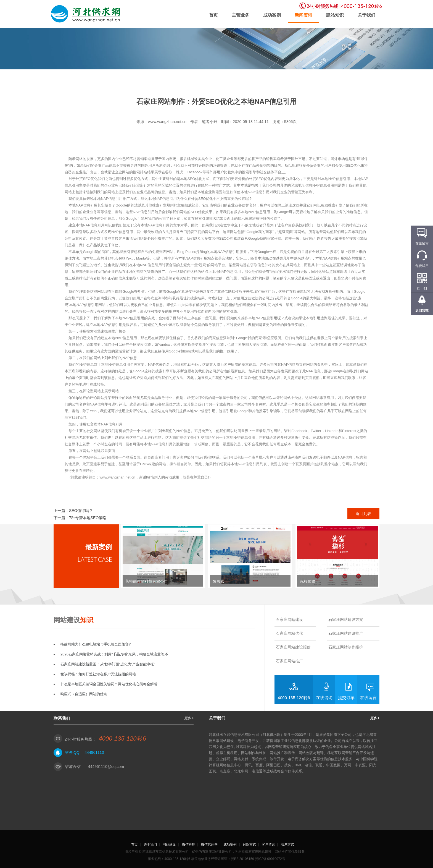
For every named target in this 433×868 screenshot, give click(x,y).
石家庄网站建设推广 (346, 633)
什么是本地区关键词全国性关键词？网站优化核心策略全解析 (109, 684)
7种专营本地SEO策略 (88, 518)
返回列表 (363, 514)
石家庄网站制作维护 (346, 647)
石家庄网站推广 (289, 661)
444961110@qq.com (106, 767)
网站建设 (169, 845)
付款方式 (249, 845)
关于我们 (366, 15)
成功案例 (272, 15)
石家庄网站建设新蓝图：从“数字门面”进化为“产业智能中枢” (108, 664)
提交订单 (346, 698)
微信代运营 (209, 845)
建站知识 (335, 15)
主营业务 (241, 15)
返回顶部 (422, 311)
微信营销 (189, 845)
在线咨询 (324, 698)
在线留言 (368, 698)
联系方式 (287, 845)
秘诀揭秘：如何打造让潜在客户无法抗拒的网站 (98, 674)
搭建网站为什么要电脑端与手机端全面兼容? (96, 644)
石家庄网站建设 (289, 619)
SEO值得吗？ (81, 511)
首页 (213, 15)
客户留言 (268, 845)
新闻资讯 (303, 15)
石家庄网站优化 (289, 633)
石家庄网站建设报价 (293, 647)
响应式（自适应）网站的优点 (84, 694)
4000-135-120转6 (294, 698)
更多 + (189, 718)
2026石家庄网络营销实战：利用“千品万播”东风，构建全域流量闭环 (114, 654)
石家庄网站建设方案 (346, 619)
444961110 (94, 752)
